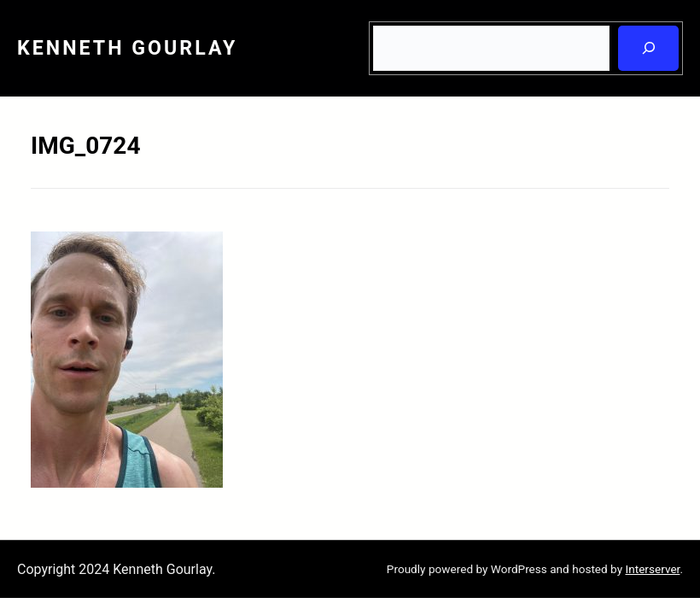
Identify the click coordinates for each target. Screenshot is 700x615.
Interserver (652, 569)
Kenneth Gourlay (127, 48)
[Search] (648, 48)
